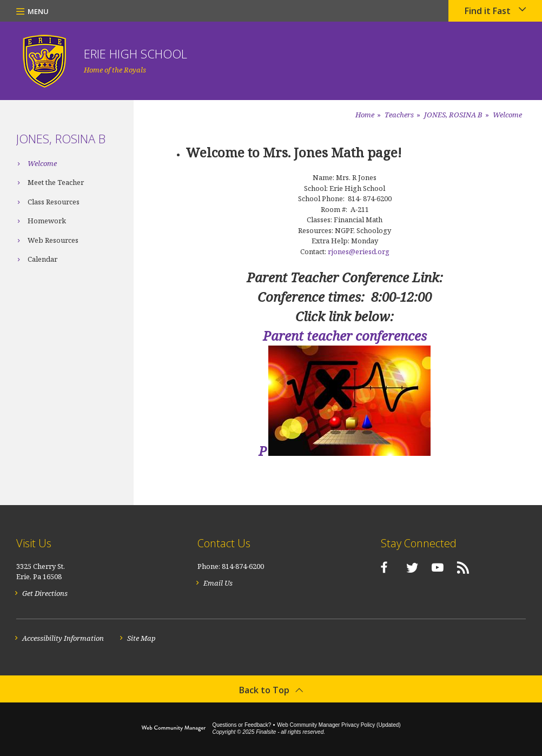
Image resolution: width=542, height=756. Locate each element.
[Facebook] (378, 567)
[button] (32, 11)
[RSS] (458, 567)
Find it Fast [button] (488, 11)
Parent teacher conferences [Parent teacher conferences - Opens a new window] (345, 336)
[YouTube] (432, 567)
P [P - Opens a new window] (263, 451)
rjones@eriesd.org (359, 251)
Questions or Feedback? (242, 725)
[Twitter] (407, 567)
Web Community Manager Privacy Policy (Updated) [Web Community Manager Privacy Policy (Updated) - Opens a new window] (339, 725)
